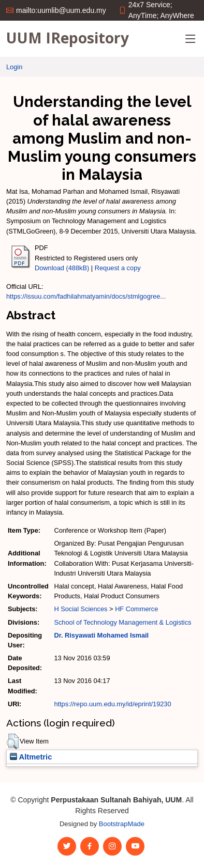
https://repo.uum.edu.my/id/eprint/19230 (112, 704)
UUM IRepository (68, 38)
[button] (13, 741)
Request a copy (118, 268)
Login (14, 67)
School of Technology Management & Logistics (122, 622)
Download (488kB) (62, 268)
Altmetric (31, 757)
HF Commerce (136, 609)
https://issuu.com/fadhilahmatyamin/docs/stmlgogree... (86, 296)
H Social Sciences (81, 609)
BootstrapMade (122, 824)
